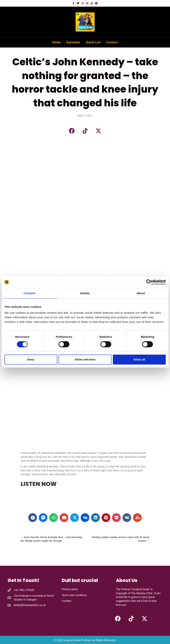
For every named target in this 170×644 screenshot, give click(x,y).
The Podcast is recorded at (30, 596)
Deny (31, 359)
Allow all (139, 359)
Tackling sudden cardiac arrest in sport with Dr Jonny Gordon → (121, 539)
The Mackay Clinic (142, 593)
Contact (112, 42)
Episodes (73, 42)
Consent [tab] (29, 293)
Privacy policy (70, 589)
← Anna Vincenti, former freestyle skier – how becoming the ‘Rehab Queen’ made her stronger (51, 539)
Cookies (67, 601)
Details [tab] (85, 293)
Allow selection (85, 359)
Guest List (93, 42)
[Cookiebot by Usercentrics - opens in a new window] (149, 282)
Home (57, 42)
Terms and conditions (74, 595)
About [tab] (141, 293)
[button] (72, 131)
